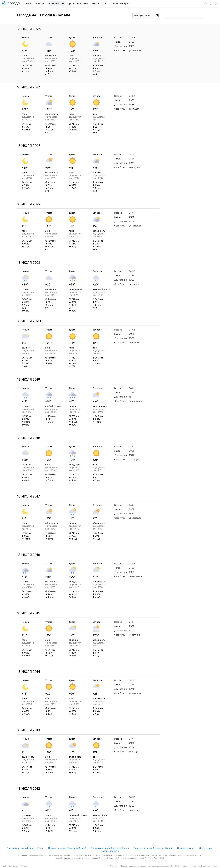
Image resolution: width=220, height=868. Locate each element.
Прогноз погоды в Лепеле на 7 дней (110, 848)
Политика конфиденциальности (133, 866)
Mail (4, 866)
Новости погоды (186, 848)
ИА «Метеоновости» (209, 866)
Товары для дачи (110, 851)
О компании (13, 866)
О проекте (114, 866)
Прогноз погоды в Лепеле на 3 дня (25, 848)
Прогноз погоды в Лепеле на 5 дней (67, 848)
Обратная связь (181, 866)
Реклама (24, 866)
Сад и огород (206, 848)
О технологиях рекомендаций (160, 866)
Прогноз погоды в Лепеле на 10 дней (153, 848)
